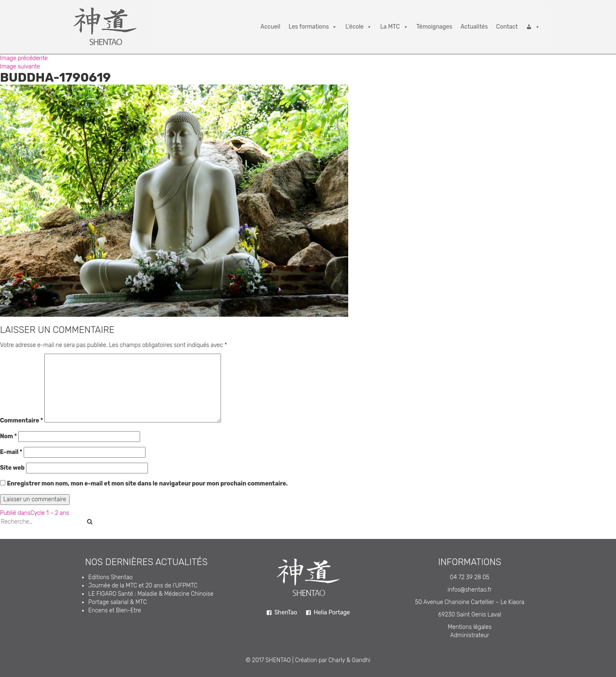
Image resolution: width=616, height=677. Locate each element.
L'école (359, 27)
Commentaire (22, 421)
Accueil (270, 27)
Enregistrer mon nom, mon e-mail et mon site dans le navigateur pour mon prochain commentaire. (147, 484)
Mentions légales (470, 627)
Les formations (313, 27)
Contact (507, 27)
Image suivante (20, 67)
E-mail (11, 452)
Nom (8, 436)
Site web (12, 468)
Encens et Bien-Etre (115, 610)
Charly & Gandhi (349, 660)
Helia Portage (332, 613)
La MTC (394, 27)
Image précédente (24, 58)
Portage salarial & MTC (118, 602)
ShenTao (286, 613)
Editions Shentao (110, 577)
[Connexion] (533, 27)
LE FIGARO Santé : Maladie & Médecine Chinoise (151, 594)
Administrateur (470, 635)
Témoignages (434, 27)
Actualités (474, 27)
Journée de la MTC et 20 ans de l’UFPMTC (143, 586)
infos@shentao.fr (470, 590)
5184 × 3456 (73, 321)
